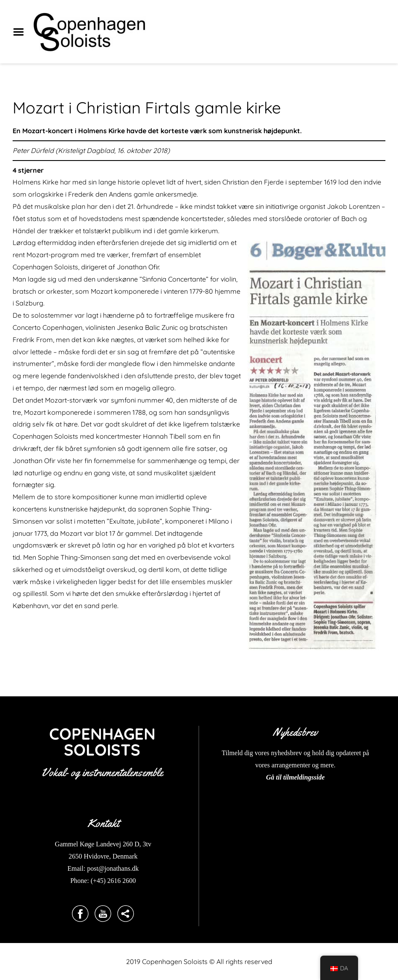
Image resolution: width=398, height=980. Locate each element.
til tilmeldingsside (300, 777)
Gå (270, 777)
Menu (21, 32)
